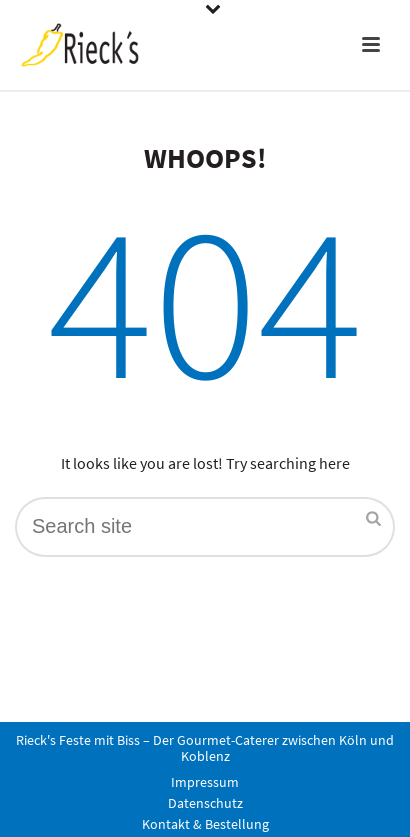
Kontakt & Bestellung (205, 824)
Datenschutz (205, 803)
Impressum (205, 782)
